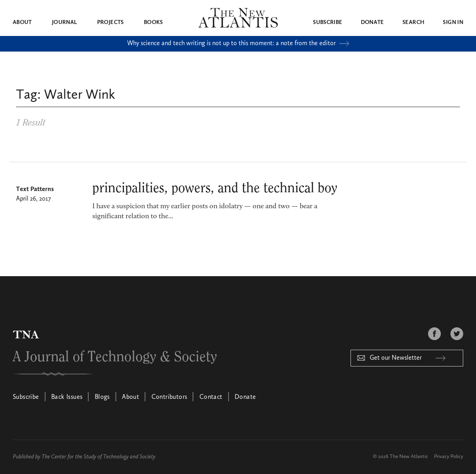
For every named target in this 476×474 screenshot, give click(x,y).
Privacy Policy (449, 457)
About (22, 22)
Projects (111, 22)
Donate (372, 22)
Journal (64, 22)
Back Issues (67, 397)
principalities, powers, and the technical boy (215, 188)
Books (153, 22)
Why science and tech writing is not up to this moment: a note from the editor (238, 44)
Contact (211, 397)
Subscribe (328, 22)
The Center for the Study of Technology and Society (99, 457)
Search (413, 22)
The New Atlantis (409, 457)
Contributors (169, 397)
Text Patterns (35, 189)
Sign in (453, 22)
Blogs (102, 397)
